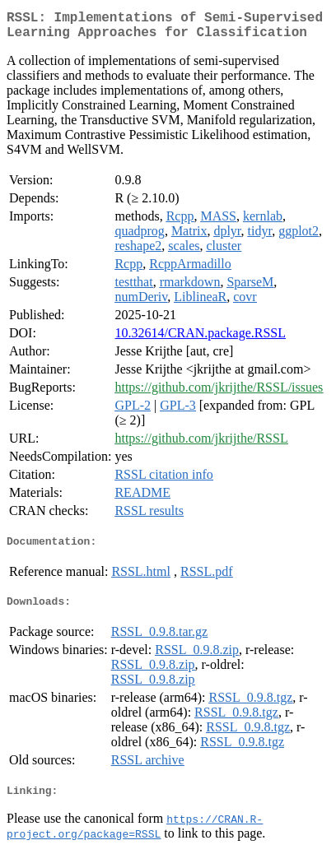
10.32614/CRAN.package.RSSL (200, 339)
